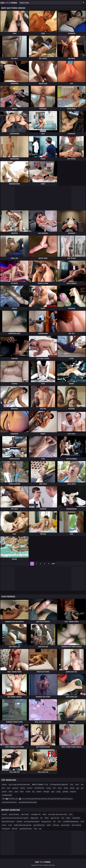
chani (82, 821)
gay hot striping (14, 814)
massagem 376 (36, 814)
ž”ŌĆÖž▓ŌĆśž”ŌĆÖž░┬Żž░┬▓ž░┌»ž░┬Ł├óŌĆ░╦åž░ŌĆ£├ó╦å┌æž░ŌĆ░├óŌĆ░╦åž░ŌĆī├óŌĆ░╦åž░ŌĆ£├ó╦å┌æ (37, 799)
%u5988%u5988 (7, 795)
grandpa (65, 792)
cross (59, 821)
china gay (56, 825)
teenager (46, 792)
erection (4, 814)
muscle (28, 792)
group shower (65, 825)
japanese (15, 788)
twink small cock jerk (8, 821)
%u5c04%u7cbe (39, 788)
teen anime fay (77, 825)
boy (40, 829)
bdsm (11, 792)
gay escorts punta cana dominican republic (15, 818)
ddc (54, 821)
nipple (68, 818)
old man (30, 788)
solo (82, 784)
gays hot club (55, 818)
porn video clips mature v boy (58, 814)
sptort (45, 814)
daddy (66, 788)
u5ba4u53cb (76, 818)
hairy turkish (25, 814)
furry (72, 784)
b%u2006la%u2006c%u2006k (28, 802)
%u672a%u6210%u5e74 (9, 802)
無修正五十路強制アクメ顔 (40, 784)
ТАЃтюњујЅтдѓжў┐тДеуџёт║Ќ (59, 784)
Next (53, 564)
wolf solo (15, 829)
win (41, 818)
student (39, 792)
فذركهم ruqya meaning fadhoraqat (19, 784)
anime (60, 788)
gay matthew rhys (39, 825)
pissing (72, 788)
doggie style (34, 818)
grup (53, 792)
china (77, 784)
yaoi (82, 788)
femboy (23, 788)
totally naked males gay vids (23, 825)
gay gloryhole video (26, 829)
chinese (4, 784)
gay (78, 788)
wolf (63, 818)
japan (16, 792)
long (35, 829)
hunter (4, 825)
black (22, 792)
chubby (49, 788)
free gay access (46, 821)
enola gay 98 (6, 829)
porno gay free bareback (32, 821)
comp (10, 825)
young (59, 792)
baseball (19, 821)
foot (54, 788)
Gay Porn (9, 3)
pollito (49, 825)
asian (9, 788)
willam (47, 818)
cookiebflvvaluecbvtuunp (71, 821)
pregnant (73, 792)
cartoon (4, 792)
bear (3, 788)
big (33, 792)
